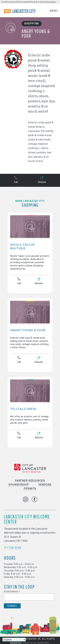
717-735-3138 (12, 548)
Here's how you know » (48, 2)
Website (42, 180)
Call (16, 180)
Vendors (45, 485)
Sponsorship (19, 485)
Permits (30, 489)
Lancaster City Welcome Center (27, 519)
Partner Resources (30, 481)
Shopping (32, 24)
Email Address (12, 592)
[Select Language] (14, 640)
